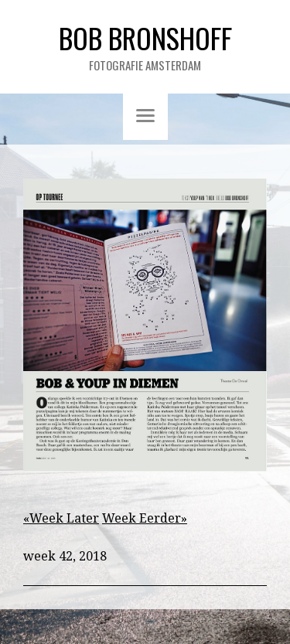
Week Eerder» (145, 518)
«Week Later (61, 518)
